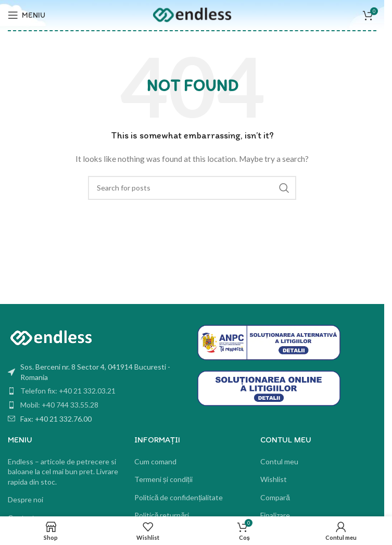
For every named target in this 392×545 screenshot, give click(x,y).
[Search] (192, 188)
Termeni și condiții (163, 479)
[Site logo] (192, 14)
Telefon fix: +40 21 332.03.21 (68, 391)
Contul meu (279, 461)
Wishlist (274, 479)
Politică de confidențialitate (179, 497)
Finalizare (275, 515)
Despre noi (26, 499)
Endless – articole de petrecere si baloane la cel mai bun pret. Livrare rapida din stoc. (63, 472)
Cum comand (155, 461)
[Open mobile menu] (27, 15)
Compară (275, 497)
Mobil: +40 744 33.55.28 (59, 405)
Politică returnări (162, 515)
